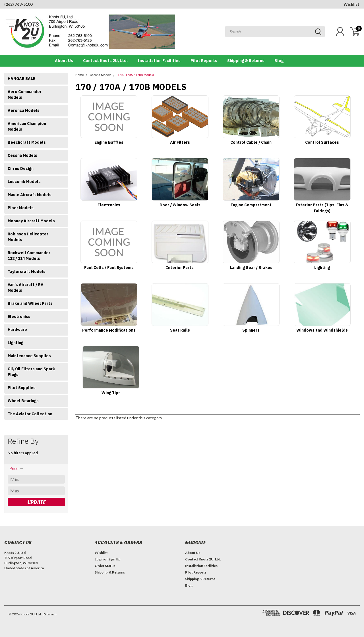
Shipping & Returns (246, 61)
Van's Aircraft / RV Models (25, 287)
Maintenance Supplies (29, 356)
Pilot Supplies (22, 388)
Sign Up (114, 559)
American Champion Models (27, 126)
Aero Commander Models (25, 94)
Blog (279, 61)
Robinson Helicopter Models (28, 237)
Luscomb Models (24, 182)
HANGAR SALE (21, 79)
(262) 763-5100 (18, 4)
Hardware (17, 330)
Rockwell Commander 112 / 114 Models (29, 256)
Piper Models (21, 208)
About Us (64, 61)
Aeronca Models (24, 110)
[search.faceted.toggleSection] (17, 468)
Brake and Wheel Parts (30, 303)
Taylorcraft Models (27, 272)
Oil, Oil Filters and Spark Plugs (31, 372)
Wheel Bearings (23, 401)
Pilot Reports (204, 61)
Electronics (19, 317)
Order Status (105, 566)
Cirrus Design (21, 169)
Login (99, 559)
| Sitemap (49, 614)
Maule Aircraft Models (30, 195)
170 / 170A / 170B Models (136, 75)
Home (80, 75)
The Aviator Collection (30, 414)
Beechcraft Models (27, 142)
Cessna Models (22, 155)
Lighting (15, 343)
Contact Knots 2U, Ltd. (105, 61)
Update (36, 502)
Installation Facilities (159, 61)
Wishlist (351, 4)
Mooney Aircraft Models (31, 221)
